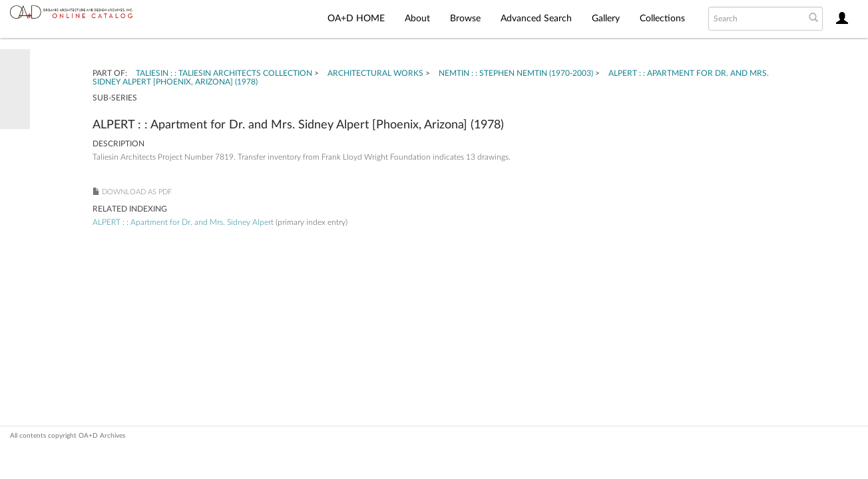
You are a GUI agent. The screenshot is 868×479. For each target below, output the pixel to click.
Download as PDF (137, 192)
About (417, 19)
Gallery (606, 19)
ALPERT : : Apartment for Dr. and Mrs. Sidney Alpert (183, 222)
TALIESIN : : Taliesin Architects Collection (224, 73)
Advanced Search (536, 19)
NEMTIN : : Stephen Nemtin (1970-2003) (516, 73)
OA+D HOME (356, 19)
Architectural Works (375, 73)
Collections (662, 19)
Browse (465, 19)
